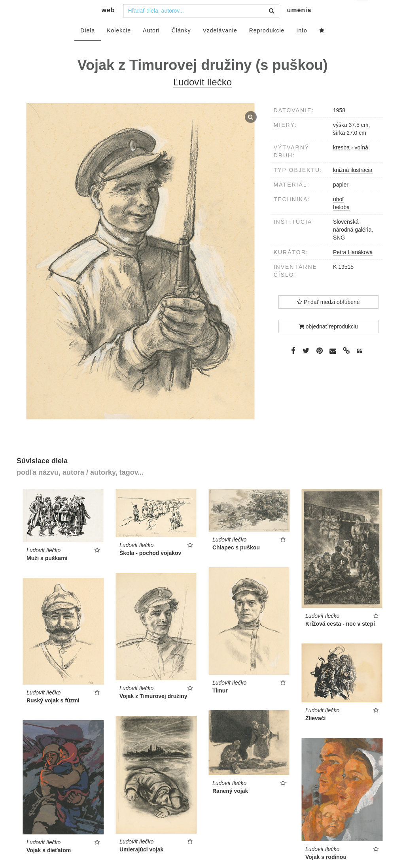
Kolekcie (119, 46)
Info (302, 46)
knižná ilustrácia (353, 186)
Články (181, 46)
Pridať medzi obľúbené (328, 318)
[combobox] (201, 26)
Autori (151, 46)
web (108, 26)
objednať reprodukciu (328, 342)
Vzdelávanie (220, 46)
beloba (341, 223)
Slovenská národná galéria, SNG (353, 245)
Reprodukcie (267, 46)
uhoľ (338, 215)
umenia (299, 26)
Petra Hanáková (353, 268)
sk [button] (363, 12)
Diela (88, 46)
